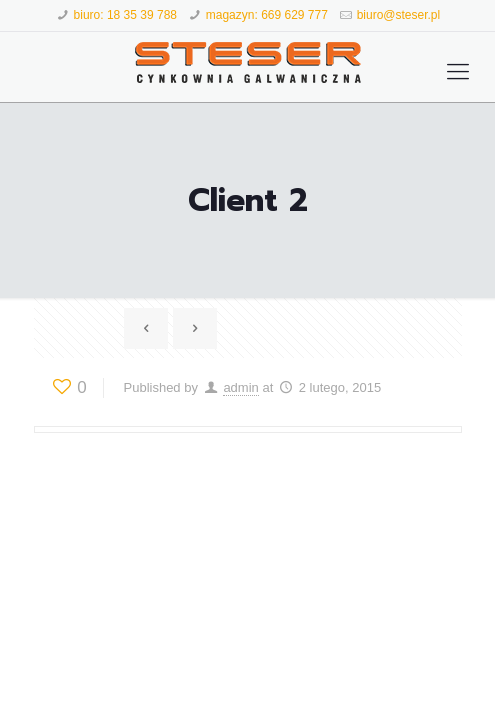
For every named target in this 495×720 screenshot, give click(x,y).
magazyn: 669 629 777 (267, 15)
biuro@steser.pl (399, 15)
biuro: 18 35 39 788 (125, 15)
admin (240, 387)
